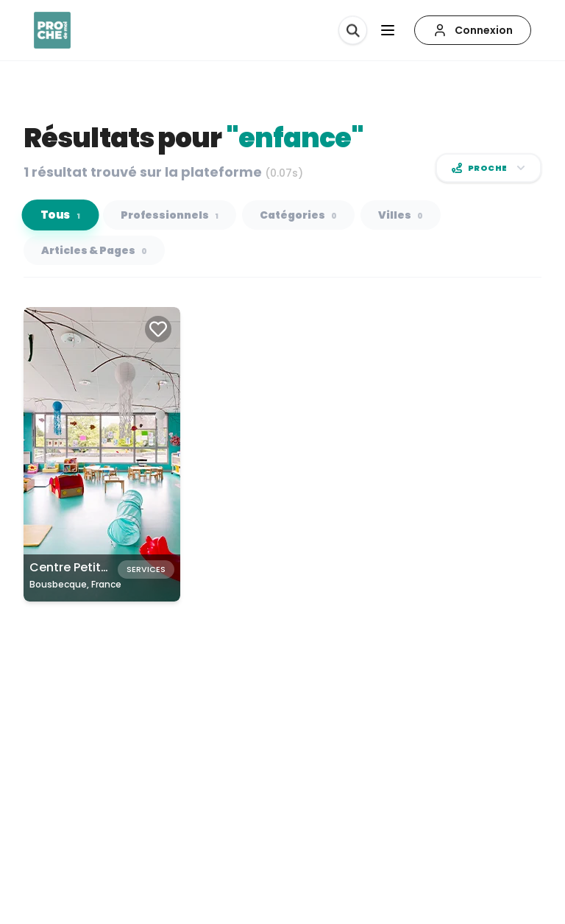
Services (146, 569)
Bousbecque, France (75, 584)
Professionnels (170, 215)
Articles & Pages (94, 250)
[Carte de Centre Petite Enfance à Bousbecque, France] (102, 454)
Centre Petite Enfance (94, 567)
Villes (401, 215)
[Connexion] (473, 30)
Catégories (298, 215)
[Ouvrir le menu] (388, 30)
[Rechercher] (352, 30)
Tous (61, 215)
